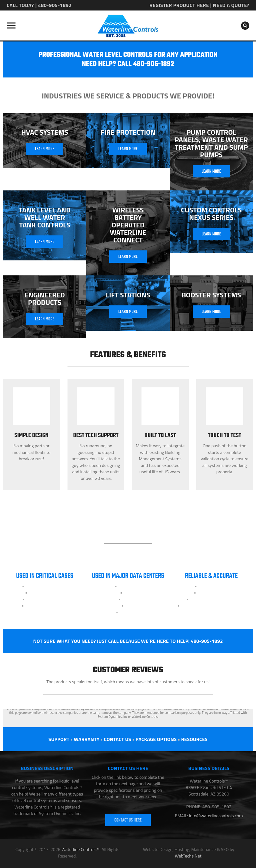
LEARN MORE (45, 149)
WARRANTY (86, 739)
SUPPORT (59, 739)
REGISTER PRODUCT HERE (179, 5)
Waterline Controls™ (80, 849)
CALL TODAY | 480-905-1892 (39, 5)
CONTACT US (117, 739)
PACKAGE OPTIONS (156, 739)
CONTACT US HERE (128, 820)
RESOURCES (194, 739)
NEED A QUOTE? (231, 5)
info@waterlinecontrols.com (215, 816)
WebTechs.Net (188, 856)
